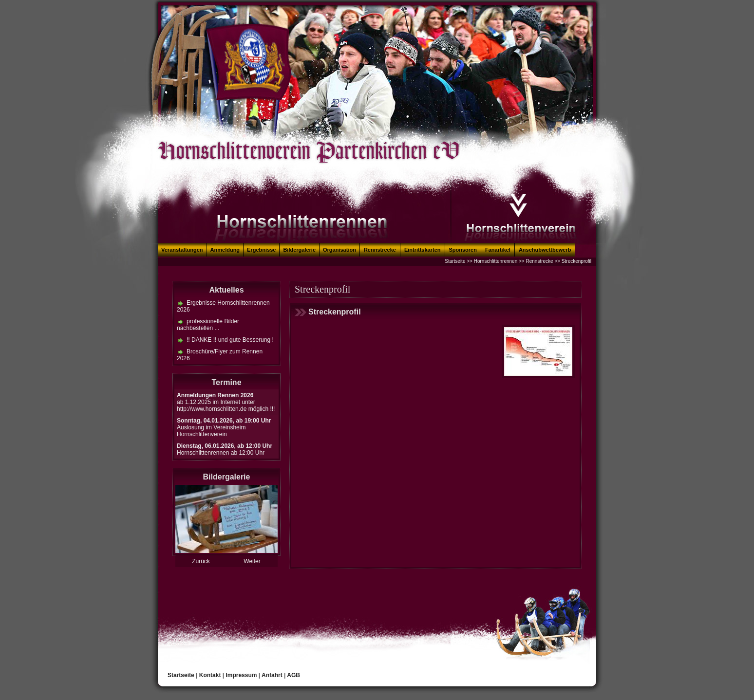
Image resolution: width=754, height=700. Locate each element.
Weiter (252, 561)
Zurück (201, 561)
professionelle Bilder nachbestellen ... (208, 325)
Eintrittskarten (423, 250)
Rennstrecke (380, 250)
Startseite (455, 261)
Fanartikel (498, 250)
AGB (293, 675)
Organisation (339, 250)
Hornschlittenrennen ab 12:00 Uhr (225, 449)
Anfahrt (272, 675)
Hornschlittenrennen (496, 261)
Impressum (241, 675)
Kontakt (210, 675)
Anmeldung (225, 250)
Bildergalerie (299, 250)
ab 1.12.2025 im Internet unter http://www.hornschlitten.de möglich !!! (226, 402)
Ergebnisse (261, 250)
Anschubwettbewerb (545, 250)
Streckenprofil (576, 261)
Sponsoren (463, 250)
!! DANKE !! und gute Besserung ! (230, 340)
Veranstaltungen (182, 250)
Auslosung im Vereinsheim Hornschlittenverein (224, 427)
